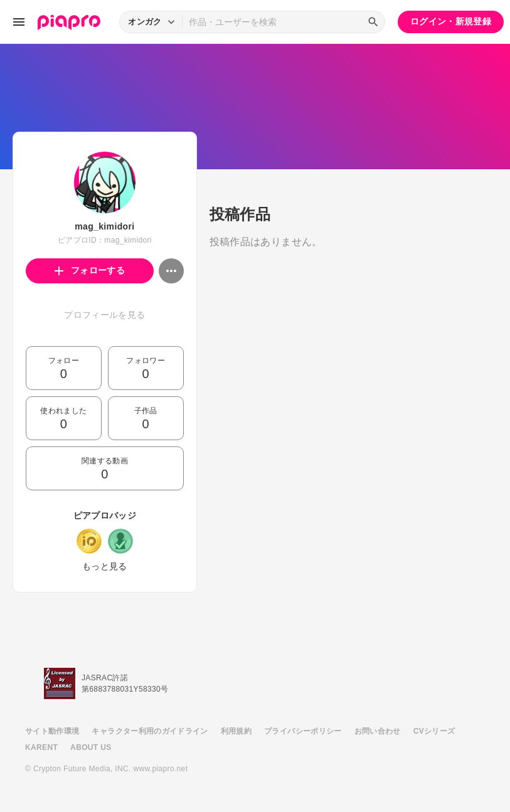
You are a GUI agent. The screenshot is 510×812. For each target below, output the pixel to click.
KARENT (41, 747)
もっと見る (105, 566)
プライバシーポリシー (303, 731)
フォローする (90, 270)
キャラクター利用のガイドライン (150, 731)
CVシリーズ (434, 731)
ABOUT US (91, 747)
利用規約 (236, 731)
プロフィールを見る (104, 315)
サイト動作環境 (52, 731)
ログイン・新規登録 (451, 21)
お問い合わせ (378, 731)
